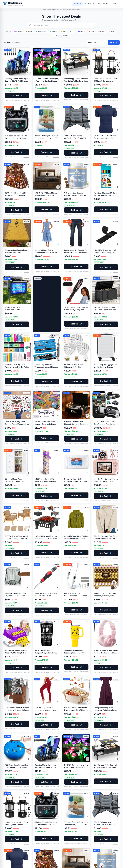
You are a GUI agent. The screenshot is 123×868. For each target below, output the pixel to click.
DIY (72, 32)
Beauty (101, 32)
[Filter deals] (114, 43)
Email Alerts (103, 4)
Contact (115, 4)
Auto (56, 36)
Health (112, 32)
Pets (63, 32)
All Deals (78, 4)
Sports (81, 32)
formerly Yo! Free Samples (16, 5)
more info (77, 9)
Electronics (41, 32)
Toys (91, 32)
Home (29, 32)
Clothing (18, 32)
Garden (53, 32)
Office (66, 36)
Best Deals (90, 4)
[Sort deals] (97, 43)
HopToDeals (15, 3)
